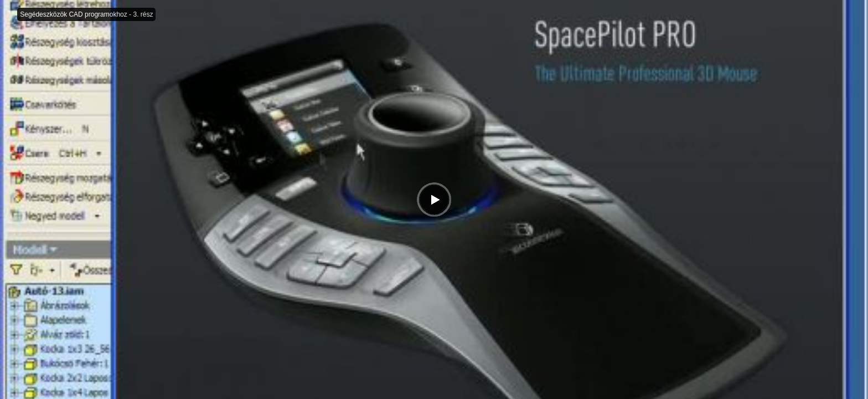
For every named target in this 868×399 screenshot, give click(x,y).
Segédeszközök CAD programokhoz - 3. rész (86, 14)
